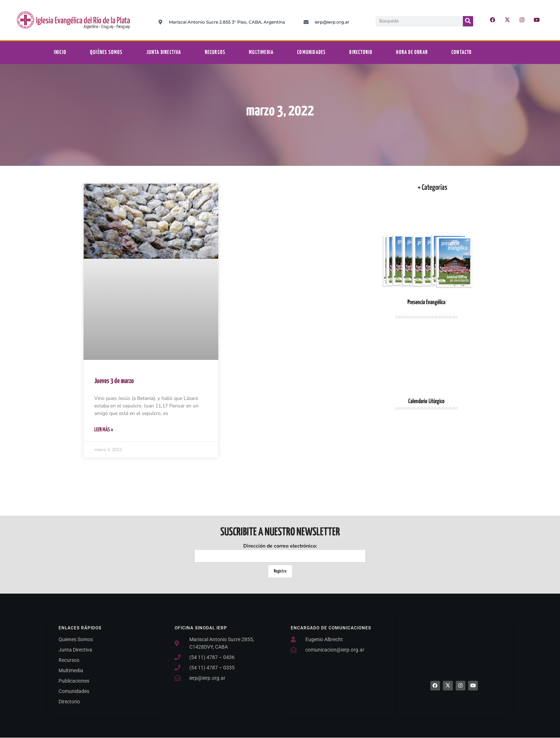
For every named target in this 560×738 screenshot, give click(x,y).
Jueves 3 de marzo (114, 381)
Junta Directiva (164, 52)
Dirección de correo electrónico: (280, 553)
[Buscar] (468, 21)
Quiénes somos (106, 52)
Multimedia (261, 52)
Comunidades (311, 52)
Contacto (462, 52)
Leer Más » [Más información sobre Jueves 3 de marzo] (104, 430)
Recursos (215, 52)
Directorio (361, 52)
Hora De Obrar (412, 52)
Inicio (60, 52)
